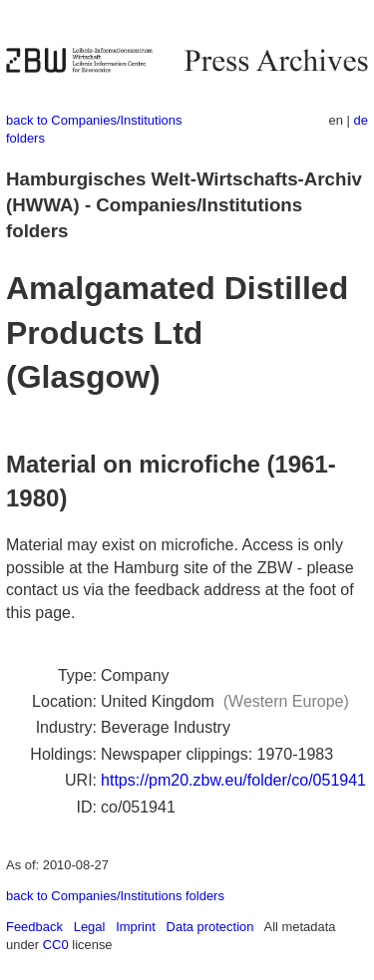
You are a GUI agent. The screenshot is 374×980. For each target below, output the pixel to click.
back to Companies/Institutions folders (115, 896)
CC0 (56, 945)
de (361, 120)
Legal (90, 927)
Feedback (34, 927)
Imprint (136, 927)
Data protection (210, 927)
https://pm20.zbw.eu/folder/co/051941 (233, 780)
